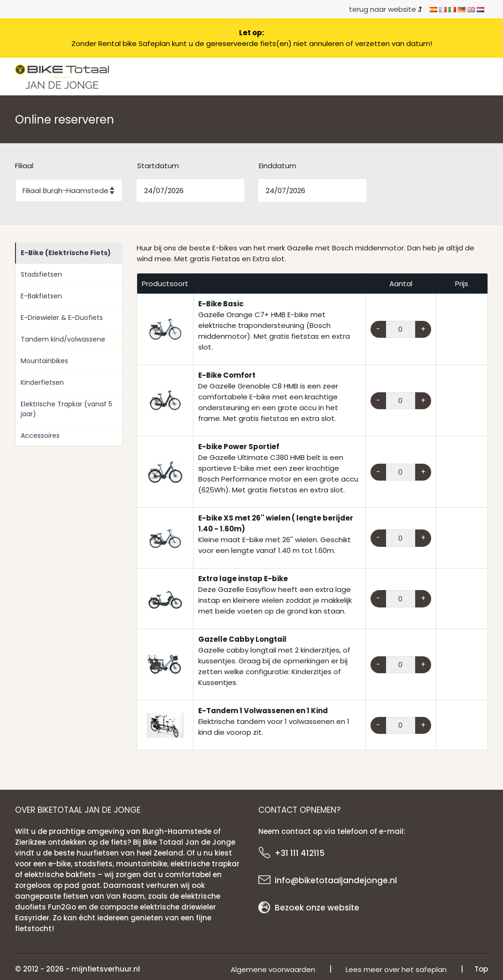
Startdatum (158, 166)
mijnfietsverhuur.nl (106, 969)
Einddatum (278, 166)
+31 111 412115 (300, 853)
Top (481, 969)
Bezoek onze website (317, 908)
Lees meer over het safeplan (396, 969)
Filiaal (24, 166)
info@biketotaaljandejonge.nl (336, 880)
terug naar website (386, 9)
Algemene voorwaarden (273, 969)
